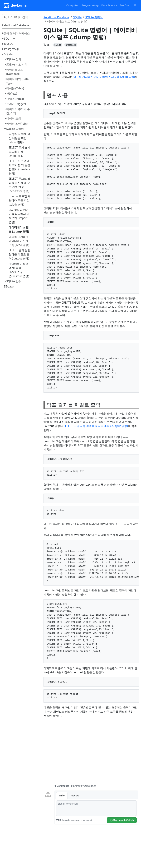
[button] (73, 5)
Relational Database (56, 17)
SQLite (77, 17)
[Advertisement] (91, 753)
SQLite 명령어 (94, 17)
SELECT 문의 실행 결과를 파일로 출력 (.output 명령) (96, 426)
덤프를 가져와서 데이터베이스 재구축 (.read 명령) (104, 77)
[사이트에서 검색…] (17, 17)
